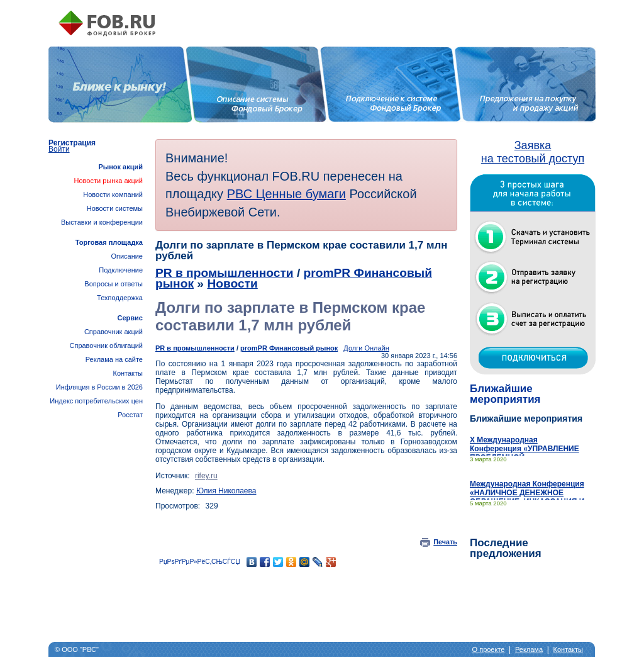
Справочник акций (114, 332)
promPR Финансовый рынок (289, 348)
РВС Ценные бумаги (286, 194)
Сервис (130, 318)
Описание (127, 256)
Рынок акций (120, 167)
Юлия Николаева (226, 491)
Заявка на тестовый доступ (533, 152)
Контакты (128, 373)
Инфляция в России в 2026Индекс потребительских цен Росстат (96, 401)
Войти (59, 149)
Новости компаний (113, 194)
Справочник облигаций (106, 345)
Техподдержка (120, 298)
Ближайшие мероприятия (505, 394)
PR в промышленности (225, 273)
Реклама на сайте (114, 359)
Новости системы (115, 208)
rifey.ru (206, 476)
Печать (445, 542)
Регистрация (72, 143)
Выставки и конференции (102, 222)
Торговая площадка (109, 242)
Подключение (121, 270)
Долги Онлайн (366, 348)
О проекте (489, 649)
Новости (232, 284)
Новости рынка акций (108, 181)
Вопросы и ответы (114, 284)
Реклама (529, 649)
